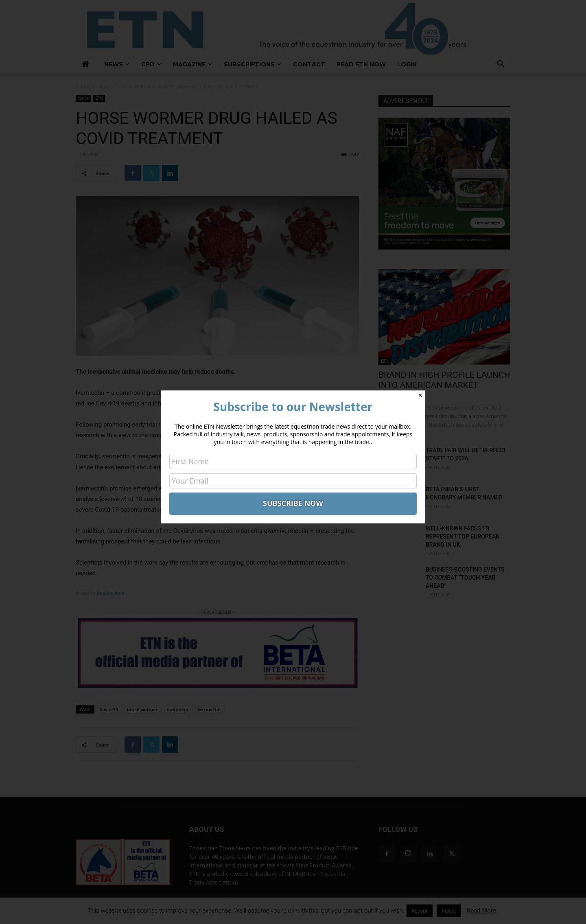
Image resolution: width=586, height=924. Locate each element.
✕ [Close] (420, 395)
